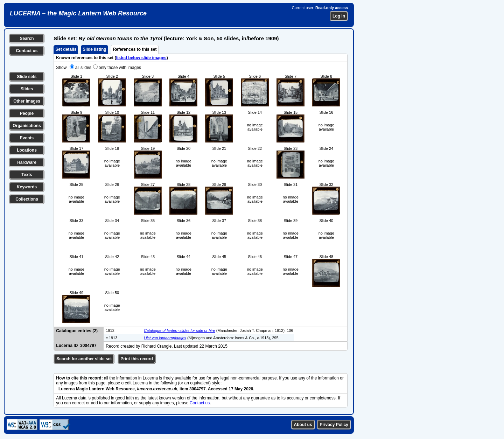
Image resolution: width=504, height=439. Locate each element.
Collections (27, 199)
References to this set (135, 49)
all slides (83, 68)
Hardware (27, 162)
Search (27, 39)
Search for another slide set (84, 359)
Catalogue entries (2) (77, 331)
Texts (27, 175)
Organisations (27, 126)
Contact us (27, 51)
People (27, 113)
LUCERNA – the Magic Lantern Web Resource (78, 13)
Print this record (137, 359)
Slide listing (94, 49)
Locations (27, 150)
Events (27, 138)
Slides (27, 89)
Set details (66, 49)
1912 (110, 330)
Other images (27, 101)
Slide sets (27, 77)
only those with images (120, 68)
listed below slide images (141, 58)
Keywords (27, 187)
